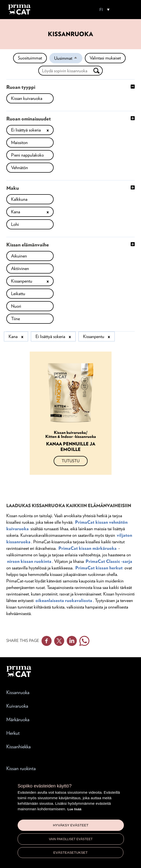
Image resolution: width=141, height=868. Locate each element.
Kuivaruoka (17, 706)
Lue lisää (75, 809)
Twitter (59, 641)
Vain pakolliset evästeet (71, 839)
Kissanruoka (18, 692)
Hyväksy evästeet (71, 825)
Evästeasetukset (71, 853)
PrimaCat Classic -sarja (109, 561)
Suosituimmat (30, 58)
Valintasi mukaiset (105, 58)
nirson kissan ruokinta (29, 561)
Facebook (47, 641)
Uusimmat (68, 59)
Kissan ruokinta (21, 768)
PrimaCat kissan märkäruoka (87, 548)
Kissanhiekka (19, 747)
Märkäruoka (18, 719)
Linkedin (72, 641)
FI (101, 10)
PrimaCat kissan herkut (99, 568)
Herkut (13, 733)
